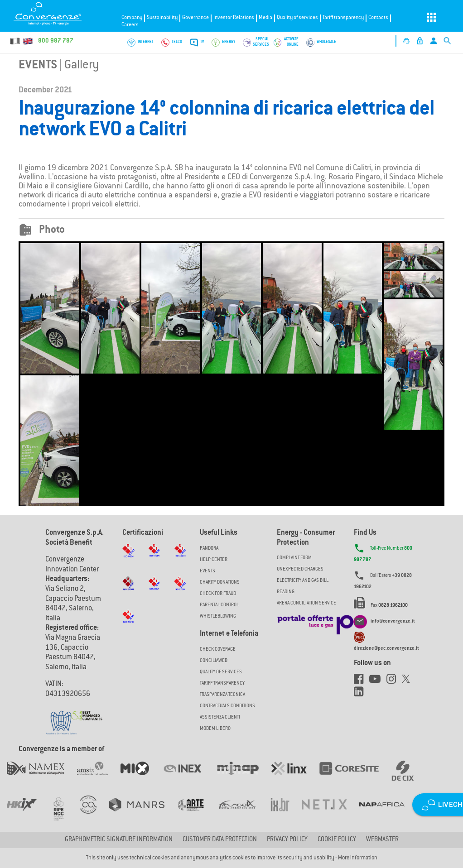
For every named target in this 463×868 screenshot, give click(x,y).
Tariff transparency (343, 18)
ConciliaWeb (214, 661)
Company (132, 18)
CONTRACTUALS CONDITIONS (227, 706)
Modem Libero (215, 729)
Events (38, 66)
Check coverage (218, 650)
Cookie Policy (337, 840)
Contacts (378, 18)
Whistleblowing (218, 616)
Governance (195, 18)
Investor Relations (234, 18)
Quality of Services (221, 672)
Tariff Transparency (222, 683)
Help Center (214, 560)
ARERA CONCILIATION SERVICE (306, 603)
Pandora (209, 549)
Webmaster (382, 840)
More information (358, 858)
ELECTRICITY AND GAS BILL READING (303, 586)
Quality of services (297, 18)
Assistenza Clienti (220, 717)
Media (265, 18)
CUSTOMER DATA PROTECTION (220, 840)
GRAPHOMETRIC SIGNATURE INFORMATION (119, 840)
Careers (130, 25)
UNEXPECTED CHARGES (300, 569)
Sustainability (162, 18)
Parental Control (219, 605)
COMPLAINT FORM (294, 558)
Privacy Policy (287, 840)
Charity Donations (220, 583)
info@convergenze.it (393, 621)
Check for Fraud (218, 594)
